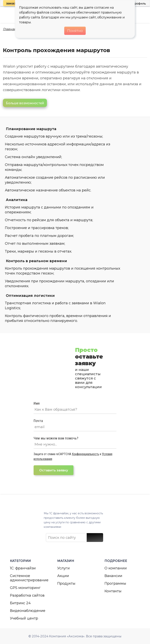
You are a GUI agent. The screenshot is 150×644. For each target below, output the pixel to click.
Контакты (113, 591)
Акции (63, 576)
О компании (116, 568)
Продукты (66, 583)
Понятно (75, 31)
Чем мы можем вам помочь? (56, 438)
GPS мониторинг (25, 588)
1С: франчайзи (23, 568)
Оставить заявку (54, 470)
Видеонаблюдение (28, 611)
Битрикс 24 (20, 603)
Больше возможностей (25, 103)
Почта (38, 421)
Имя (37, 403)
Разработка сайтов (27, 595)
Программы (115, 583)
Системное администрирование (28, 578)
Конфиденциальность (85, 454)
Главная (9, 29)
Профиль (139, 3)
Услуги (63, 568)
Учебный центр (24, 618)
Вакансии (113, 576)
